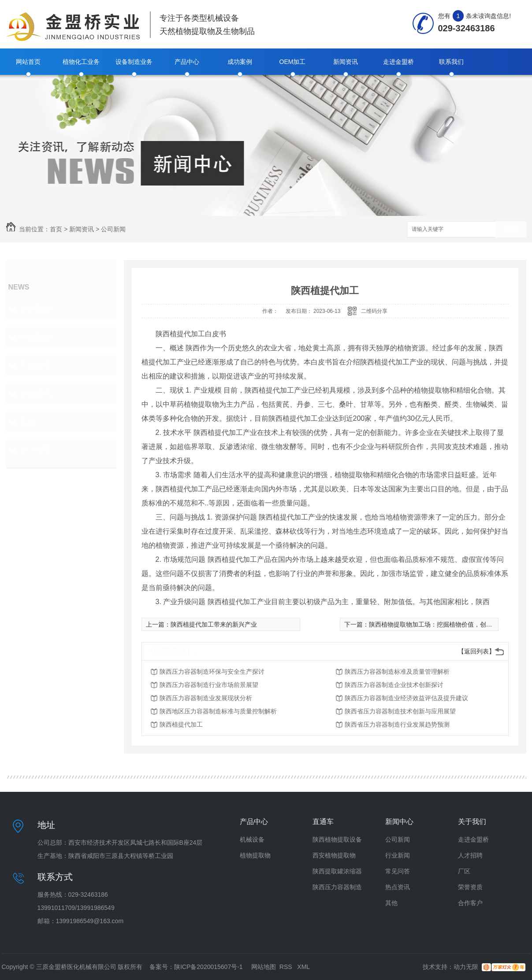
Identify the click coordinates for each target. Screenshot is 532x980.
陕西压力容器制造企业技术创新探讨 (394, 685)
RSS (287, 967)
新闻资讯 (346, 62)
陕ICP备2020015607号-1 (208, 967)
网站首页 (28, 62)
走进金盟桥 (398, 62)
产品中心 (187, 62)
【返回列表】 (476, 651)
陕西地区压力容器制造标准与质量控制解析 (218, 711)
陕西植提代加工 (181, 724)
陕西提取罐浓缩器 (337, 871)
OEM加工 (293, 62)
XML (303, 967)
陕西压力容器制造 (337, 887)
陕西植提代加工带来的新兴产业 (214, 624)
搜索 (511, 230)
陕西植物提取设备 (337, 839)
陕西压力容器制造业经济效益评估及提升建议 (406, 698)
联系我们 (451, 62)
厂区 (464, 871)
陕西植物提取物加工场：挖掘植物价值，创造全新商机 (443, 624)
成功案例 (240, 62)
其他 (27, 422)
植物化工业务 (81, 62)
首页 (56, 229)
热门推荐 (35, 450)
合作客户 (470, 903)
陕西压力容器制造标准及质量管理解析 (397, 672)
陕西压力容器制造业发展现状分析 (206, 698)
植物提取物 (255, 855)
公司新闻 (113, 229)
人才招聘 (470, 855)
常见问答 (35, 365)
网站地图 (264, 967)
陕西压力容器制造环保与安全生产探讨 (212, 672)
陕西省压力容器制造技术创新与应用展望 (400, 711)
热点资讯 (35, 393)
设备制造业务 (134, 62)
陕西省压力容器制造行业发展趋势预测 (397, 724)
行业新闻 (35, 337)
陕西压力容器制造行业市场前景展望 (209, 685)
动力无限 (466, 967)
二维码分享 (374, 311)
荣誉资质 (470, 887)
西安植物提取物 (334, 855)
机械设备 (252, 839)
